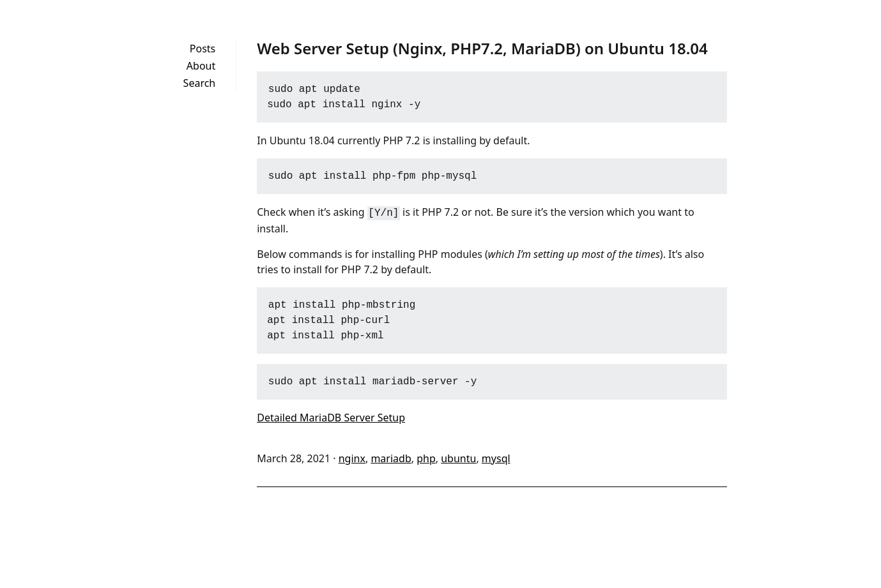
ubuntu (458, 457)
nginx (352, 457)
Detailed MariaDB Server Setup (331, 416)
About (201, 66)
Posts (203, 49)
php (426, 457)
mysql (496, 457)
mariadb (391, 457)
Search (200, 83)
